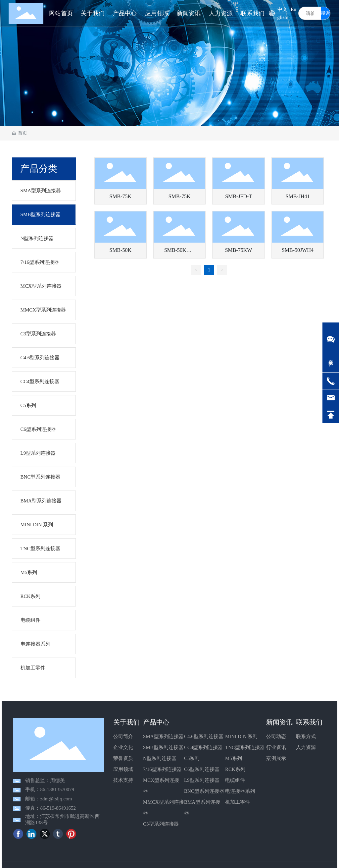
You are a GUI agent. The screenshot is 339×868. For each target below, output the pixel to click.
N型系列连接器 (160, 758)
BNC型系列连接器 (204, 791)
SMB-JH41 (298, 196)
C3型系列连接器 (161, 824)
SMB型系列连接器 (163, 747)
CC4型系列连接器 (204, 747)
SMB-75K (120, 196)
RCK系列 (235, 769)
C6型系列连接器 (202, 769)
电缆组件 (235, 780)
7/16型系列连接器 (162, 769)
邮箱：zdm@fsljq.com (48, 799)
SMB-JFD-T (239, 196)
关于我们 (126, 722)
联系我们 (309, 722)
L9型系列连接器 (202, 780)
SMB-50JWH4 (298, 250)
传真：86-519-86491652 (50, 808)
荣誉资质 (123, 758)
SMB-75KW (239, 250)
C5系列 (192, 758)
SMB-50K (120, 250)
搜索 (325, 13)
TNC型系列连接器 (245, 747)
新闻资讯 (279, 722)
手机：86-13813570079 (50, 789)
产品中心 (156, 722)
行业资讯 (276, 747)
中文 (282, 9)
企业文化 (123, 747)
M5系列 (234, 758)
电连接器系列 (240, 791)
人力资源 (306, 747)
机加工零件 (238, 802)
